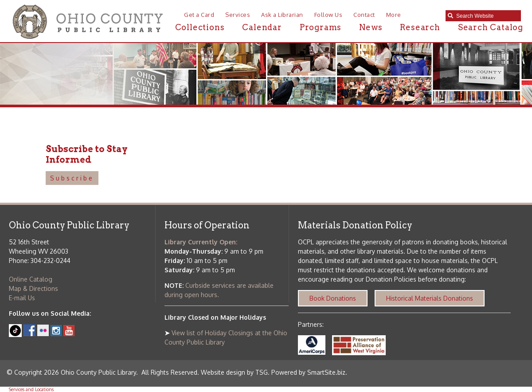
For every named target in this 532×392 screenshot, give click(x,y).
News (371, 27)
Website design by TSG (234, 372)
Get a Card (199, 15)
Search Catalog (491, 27)
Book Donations (333, 298)
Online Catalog (31, 279)
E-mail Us (22, 298)
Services (238, 15)
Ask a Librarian (282, 15)
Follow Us (329, 15)
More (394, 15)
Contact (364, 15)
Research (420, 27)
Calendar (262, 27)
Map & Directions (33, 288)
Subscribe (72, 178)
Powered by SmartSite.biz (308, 372)
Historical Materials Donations (430, 298)
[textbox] (486, 16)
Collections (200, 27)
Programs (321, 27)
